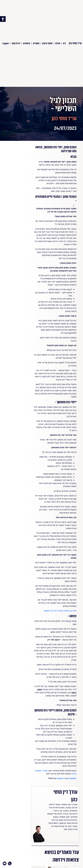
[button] (3, 19)
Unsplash (72, 778)
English (6, 43)
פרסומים (27, 43)
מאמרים (36, 43)
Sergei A (61, 778)
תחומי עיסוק (47, 43)
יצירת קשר (16, 43)
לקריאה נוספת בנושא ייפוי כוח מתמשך (60, 611)
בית (64, 43)
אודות (58, 43)
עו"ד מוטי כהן (75, 43)
